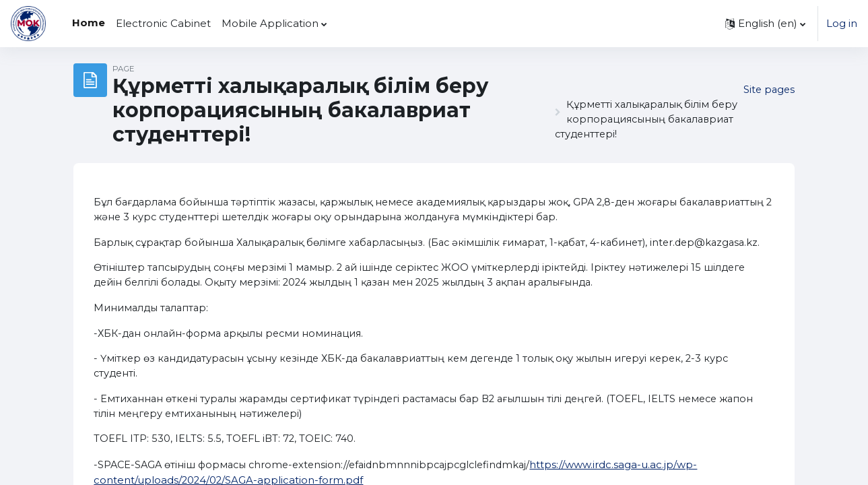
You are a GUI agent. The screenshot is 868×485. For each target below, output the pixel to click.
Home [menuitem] (89, 23)
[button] (765, 24)
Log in (842, 23)
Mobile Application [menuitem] (270, 23)
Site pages (768, 89)
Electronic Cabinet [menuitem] (163, 23)
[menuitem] (338, 24)
